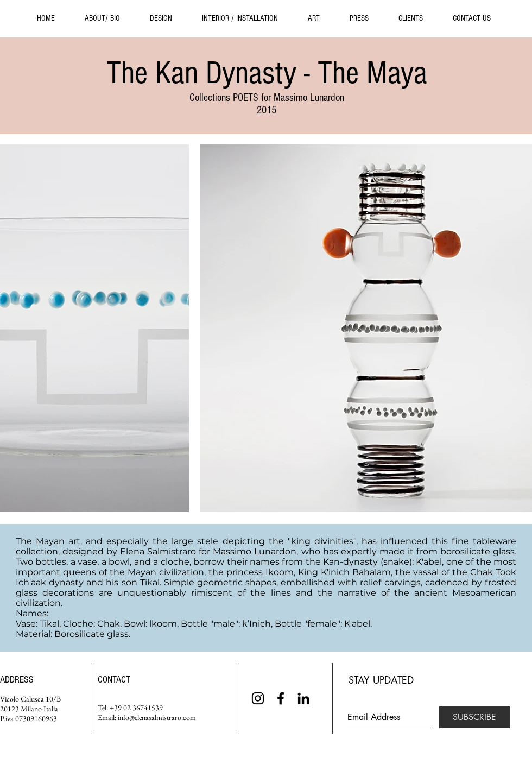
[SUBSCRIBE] (474, 717)
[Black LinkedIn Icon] (303, 698)
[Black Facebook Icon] (281, 698)
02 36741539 (143, 708)
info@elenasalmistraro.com (157, 717)
